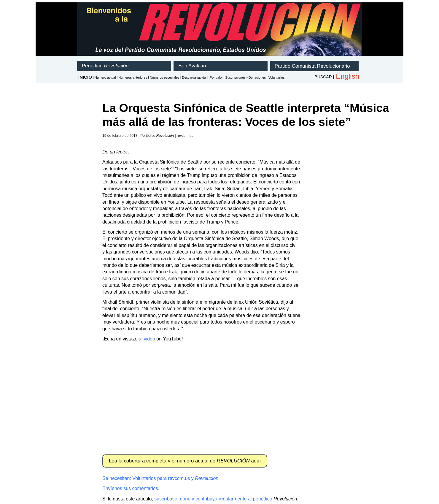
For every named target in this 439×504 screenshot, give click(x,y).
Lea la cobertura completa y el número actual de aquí (185, 461)
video (149, 339)
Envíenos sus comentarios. (131, 488)
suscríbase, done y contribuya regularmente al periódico (213, 499)
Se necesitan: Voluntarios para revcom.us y (160, 478)
